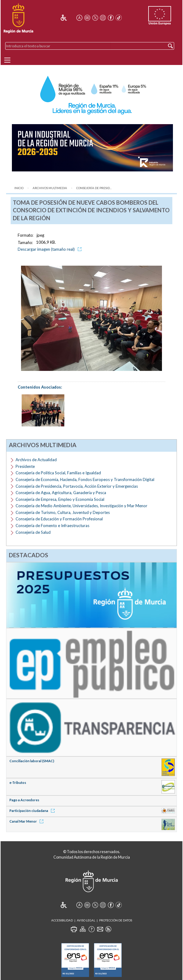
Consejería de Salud (33, 532)
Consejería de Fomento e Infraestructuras (52, 526)
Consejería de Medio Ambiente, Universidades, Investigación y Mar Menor (81, 506)
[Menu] (7, 60)
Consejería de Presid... (94, 188)
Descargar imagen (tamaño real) (51, 249)
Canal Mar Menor (27, 821)
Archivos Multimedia (50, 188)
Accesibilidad (62, 920)
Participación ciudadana (33, 811)
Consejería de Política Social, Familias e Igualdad (58, 473)
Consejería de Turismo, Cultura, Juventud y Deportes (63, 512)
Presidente (25, 466)
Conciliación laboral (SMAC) (32, 761)
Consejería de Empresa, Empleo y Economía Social (60, 499)
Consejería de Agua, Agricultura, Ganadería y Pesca (61, 493)
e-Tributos (18, 783)
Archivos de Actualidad (36, 460)
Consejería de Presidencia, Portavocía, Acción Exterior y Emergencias (77, 486)
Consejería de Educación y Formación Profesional (59, 519)
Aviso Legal (86, 920)
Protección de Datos (116, 920)
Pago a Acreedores (24, 800)
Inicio (19, 188)
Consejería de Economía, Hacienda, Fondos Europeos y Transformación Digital (85, 479)
